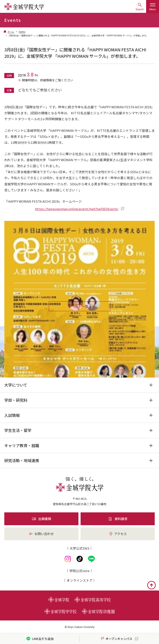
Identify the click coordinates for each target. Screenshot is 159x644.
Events (22, 32)
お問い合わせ (41, 534)
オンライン (79, 580)
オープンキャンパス (116, 639)
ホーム (11, 32)
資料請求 (118, 519)
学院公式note (79, 571)
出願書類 (41, 519)
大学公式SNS (79, 548)
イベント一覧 (78, 306)
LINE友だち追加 (40, 639)
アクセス (118, 534)
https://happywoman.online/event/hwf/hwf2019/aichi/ (77, 209)
